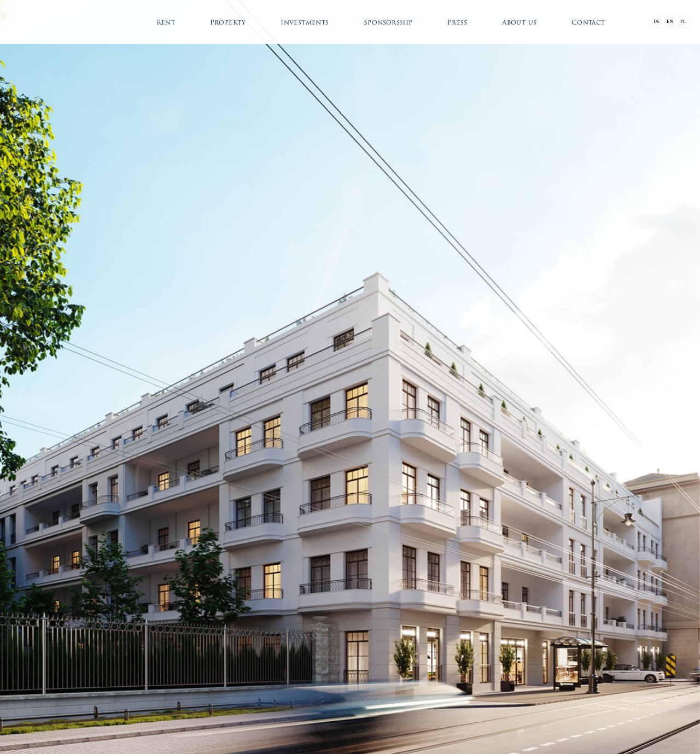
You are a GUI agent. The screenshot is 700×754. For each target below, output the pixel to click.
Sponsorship (388, 22)
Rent (166, 22)
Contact (588, 22)
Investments (305, 22)
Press (457, 22)
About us (519, 22)
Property (228, 22)
